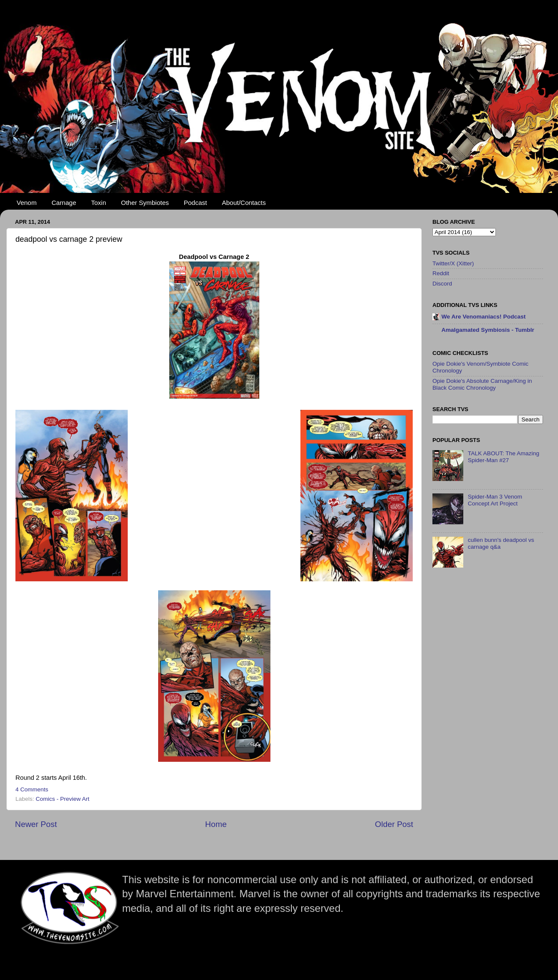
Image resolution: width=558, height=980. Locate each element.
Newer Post (36, 824)
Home (216, 824)
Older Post (394, 824)
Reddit (441, 273)
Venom (27, 203)
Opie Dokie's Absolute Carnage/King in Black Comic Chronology (482, 384)
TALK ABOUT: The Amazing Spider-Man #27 (503, 457)
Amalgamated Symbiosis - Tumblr (488, 330)
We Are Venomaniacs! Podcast (484, 317)
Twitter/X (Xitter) (453, 263)
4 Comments (32, 789)
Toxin (99, 203)
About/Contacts (244, 203)
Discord (442, 284)
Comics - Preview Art (62, 799)
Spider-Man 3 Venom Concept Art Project (495, 500)
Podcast (195, 203)
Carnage (64, 203)
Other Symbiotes (145, 203)
